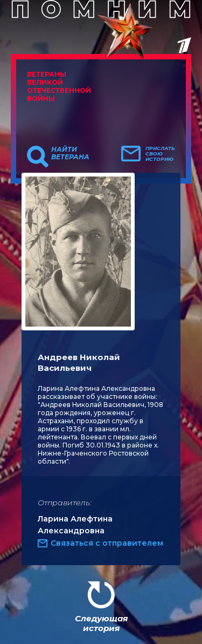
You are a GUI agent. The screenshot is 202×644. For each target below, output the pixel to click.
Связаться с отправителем (107, 543)
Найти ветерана (70, 153)
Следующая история (101, 623)
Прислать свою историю (160, 154)
